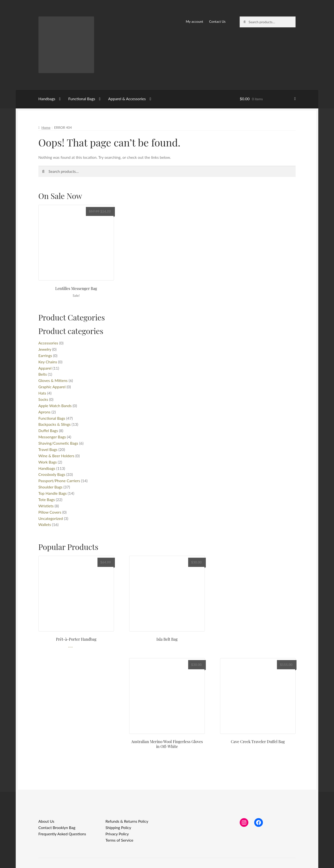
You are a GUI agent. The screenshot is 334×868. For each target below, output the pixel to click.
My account (194, 21)
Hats (42, 393)
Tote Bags (47, 499)
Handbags (47, 99)
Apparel (45, 368)
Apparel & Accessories (127, 99)
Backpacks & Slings (55, 424)
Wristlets (46, 506)
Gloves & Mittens (53, 380)
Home (46, 127)
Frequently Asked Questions (62, 834)
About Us (46, 821)
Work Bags (48, 462)
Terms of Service (119, 840)
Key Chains (48, 362)
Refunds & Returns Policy (127, 821)
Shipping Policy (118, 827)
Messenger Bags (52, 437)
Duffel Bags (48, 430)
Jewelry (45, 349)
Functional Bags (82, 99)
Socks (43, 399)
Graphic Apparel (52, 387)
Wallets (45, 524)
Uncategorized (51, 518)
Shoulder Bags (51, 487)
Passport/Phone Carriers (59, 481)
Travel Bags (48, 449)
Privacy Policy (117, 834)
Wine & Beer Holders (56, 456)
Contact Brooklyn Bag (57, 827)
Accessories (48, 343)
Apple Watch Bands (55, 406)
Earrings (45, 355)
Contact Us (217, 21)
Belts (43, 374)
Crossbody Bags (52, 474)
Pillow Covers (50, 512)
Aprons (45, 412)
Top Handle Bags (53, 493)
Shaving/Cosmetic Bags (58, 443)
